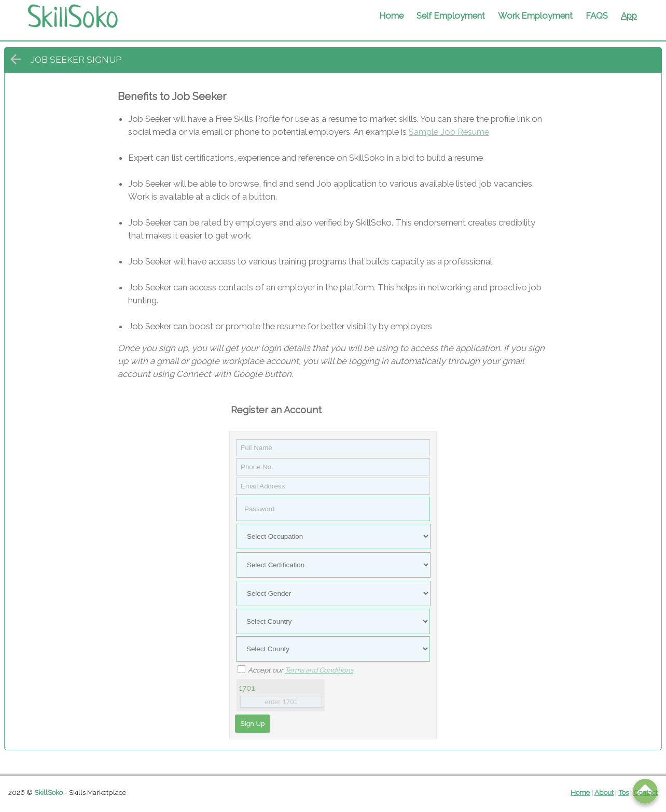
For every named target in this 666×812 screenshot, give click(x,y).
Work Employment (535, 16)
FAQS (597, 16)
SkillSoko (48, 792)
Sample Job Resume (449, 132)
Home (391, 16)
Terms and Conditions (319, 670)
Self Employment (451, 16)
